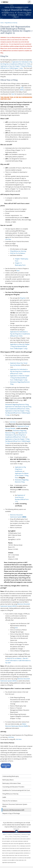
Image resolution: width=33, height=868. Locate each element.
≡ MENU (5, 2)
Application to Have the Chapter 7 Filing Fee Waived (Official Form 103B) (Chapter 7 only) (20, 346)
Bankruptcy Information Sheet (12, 783)
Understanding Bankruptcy (11, 776)
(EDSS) (22, 90)
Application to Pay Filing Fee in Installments (20, 469)
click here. (19, 739)
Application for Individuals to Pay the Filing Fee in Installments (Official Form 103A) (20, 334)
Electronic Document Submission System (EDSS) (15, 805)
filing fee (23, 298)
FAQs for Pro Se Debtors (18, 253)
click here (8, 239)
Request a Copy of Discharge (11, 813)
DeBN (4, 797)
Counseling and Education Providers (13, 787)
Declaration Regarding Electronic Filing (17, 404)
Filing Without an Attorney (11, 23)
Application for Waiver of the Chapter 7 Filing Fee (22, 475)
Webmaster (16, 829)
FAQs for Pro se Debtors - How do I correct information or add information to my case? (18, 660)
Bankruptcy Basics (8, 780)
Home (2, 23)
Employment (17, 834)
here (13, 94)
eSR (22, 88)
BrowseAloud (25, 837)
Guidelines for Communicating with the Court (16, 790)
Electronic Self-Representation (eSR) (14, 810)
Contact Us (10, 834)
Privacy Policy (17, 837)
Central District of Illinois (16, 10)
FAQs (11, 837)
